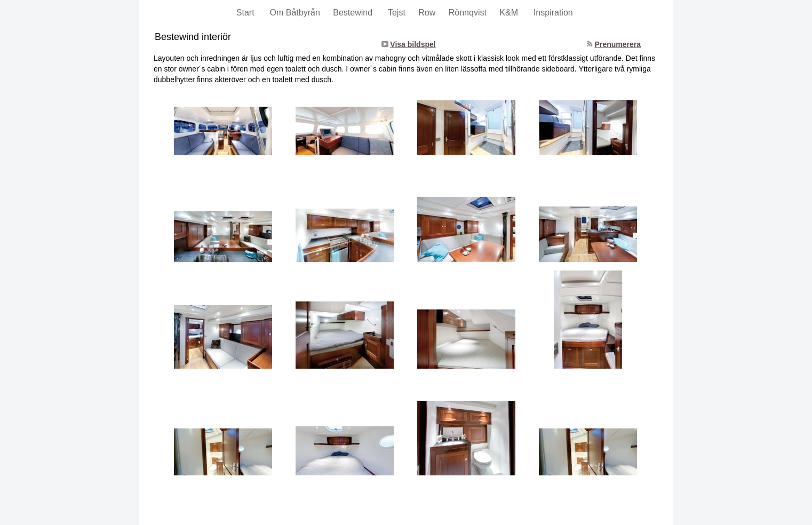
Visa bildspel (413, 44)
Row (428, 13)
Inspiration (554, 13)
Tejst (398, 13)
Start (248, 13)
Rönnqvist (469, 13)
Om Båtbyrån (296, 13)
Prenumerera (618, 44)
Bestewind (355, 13)
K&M (511, 13)
